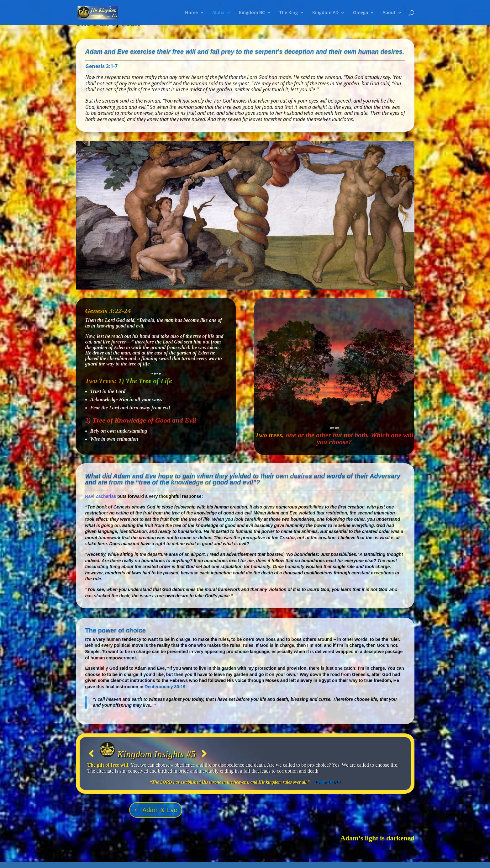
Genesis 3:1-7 (101, 66)
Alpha (218, 13)
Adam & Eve (160, 810)
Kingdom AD (325, 13)
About (389, 13)
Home (191, 13)
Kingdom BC (252, 13)
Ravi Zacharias (101, 496)
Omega (361, 13)
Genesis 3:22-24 (108, 311)
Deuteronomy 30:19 (165, 687)
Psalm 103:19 (328, 782)
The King (289, 13)
